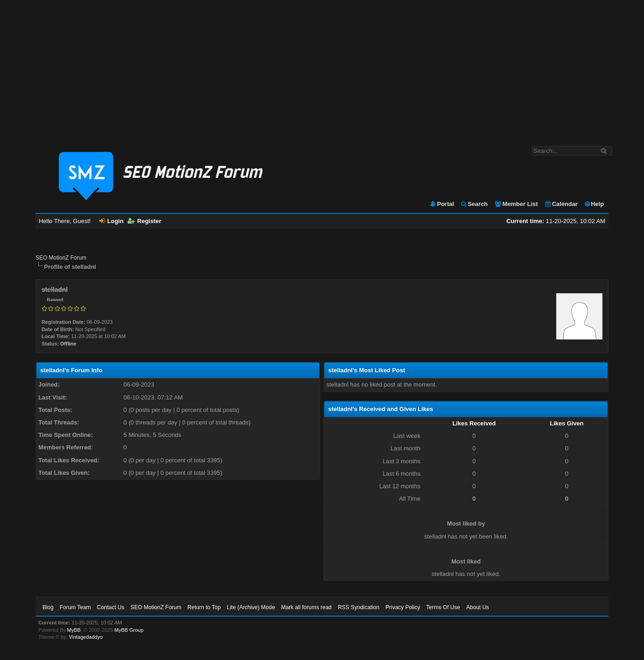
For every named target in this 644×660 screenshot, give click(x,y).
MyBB (74, 630)
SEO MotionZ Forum (61, 258)
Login (111, 221)
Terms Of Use (443, 607)
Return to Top (204, 607)
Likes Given (567, 423)
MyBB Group (129, 630)
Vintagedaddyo (86, 637)
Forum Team (75, 607)
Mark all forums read (306, 607)
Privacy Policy (403, 607)
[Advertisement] (322, 68)
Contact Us (111, 607)
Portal (442, 204)
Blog (48, 607)
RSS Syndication (358, 607)
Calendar (561, 204)
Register (144, 221)
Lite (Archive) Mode (251, 607)
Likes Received (474, 423)
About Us (477, 607)
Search (474, 204)
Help (594, 204)
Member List (516, 204)
